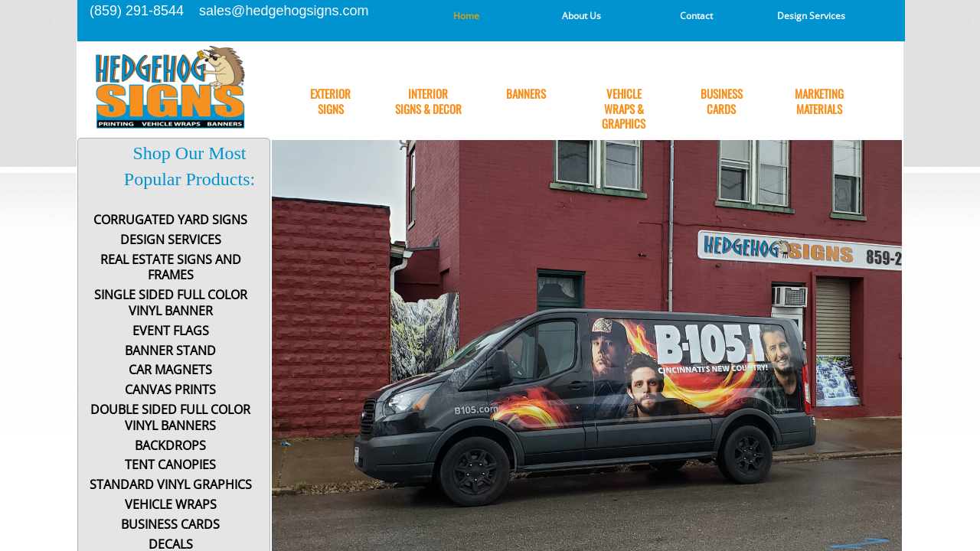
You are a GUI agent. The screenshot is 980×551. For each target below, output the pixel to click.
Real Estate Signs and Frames (171, 268)
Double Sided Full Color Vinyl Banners (170, 418)
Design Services (811, 16)
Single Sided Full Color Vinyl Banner (171, 303)
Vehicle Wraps (171, 505)
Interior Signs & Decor (428, 101)
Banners (526, 94)
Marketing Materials (819, 101)
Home (466, 16)
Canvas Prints (170, 390)
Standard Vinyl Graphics (171, 485)
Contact (696, 16)
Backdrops (170, 446)
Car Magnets (170, 370)
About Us (581, 16)
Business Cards (722, 101)
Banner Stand (170, 351)
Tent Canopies (170, 465)
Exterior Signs (330, 101)
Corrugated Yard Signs (170, 220)
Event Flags (171, 331)
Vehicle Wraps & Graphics (624, 109)
